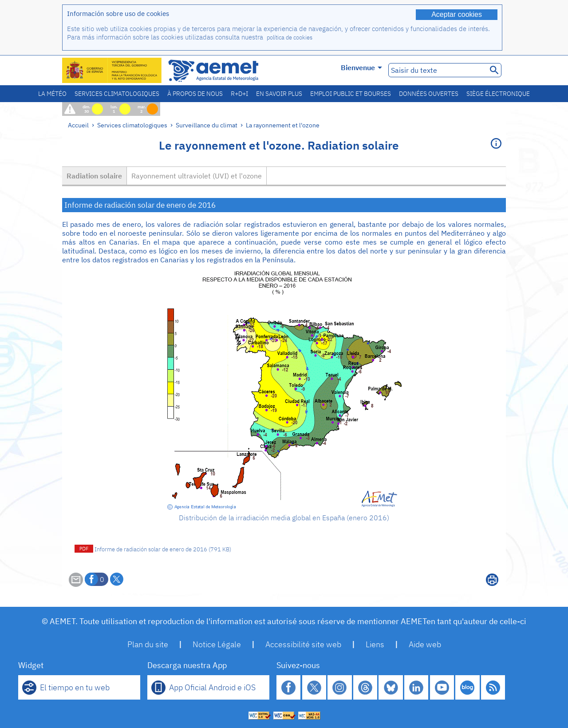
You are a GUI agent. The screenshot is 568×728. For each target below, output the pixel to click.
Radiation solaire (94, 176)
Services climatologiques (117, 94)
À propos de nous (195, 94)
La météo (52, 94)
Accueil (78, 125)
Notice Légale (217, 644)
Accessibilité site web (303, 644)
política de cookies (290, 38)
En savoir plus (279, 94)
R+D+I (239, 94)
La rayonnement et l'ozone (283, 125)
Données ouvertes (429, 94)
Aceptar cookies (457, 14)
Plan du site (148, 644)
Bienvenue (361, 67)
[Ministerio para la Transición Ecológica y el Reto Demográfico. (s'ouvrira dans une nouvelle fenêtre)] (112, 70)
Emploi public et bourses (351, 94)
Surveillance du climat (207, 125)
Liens (375, 644)
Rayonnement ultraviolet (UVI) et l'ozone (197, 176)
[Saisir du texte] (437, 70)
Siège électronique (498, 94)
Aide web (425, 644)
